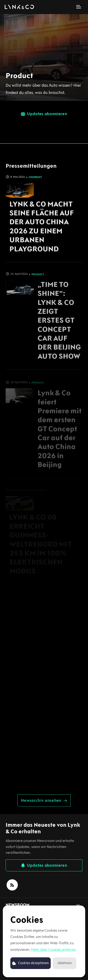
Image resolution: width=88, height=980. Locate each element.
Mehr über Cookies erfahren (54, 950)
